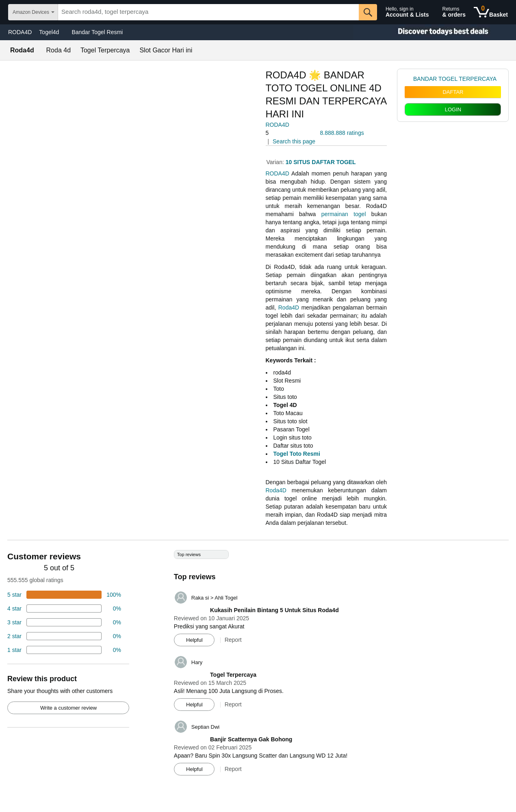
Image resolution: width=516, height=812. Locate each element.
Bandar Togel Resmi (97, 32)
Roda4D (289, 307)
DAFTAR (453, 92)
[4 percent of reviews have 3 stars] (64, 622)
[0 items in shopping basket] (491, 12)
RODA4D (20, 32)
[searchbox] (208, 12)
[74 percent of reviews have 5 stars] (64, 595)
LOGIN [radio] (453, 109)
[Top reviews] (258, 666)
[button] (288, 133)
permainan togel (344, 214)
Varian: (276, 162)
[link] (409, 79)
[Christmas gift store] (435, 32)
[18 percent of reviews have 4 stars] (64, 608)
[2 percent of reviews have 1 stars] (64, 650)
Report (233, 640)
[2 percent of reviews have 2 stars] (64, 636)
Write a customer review (68, 708)
